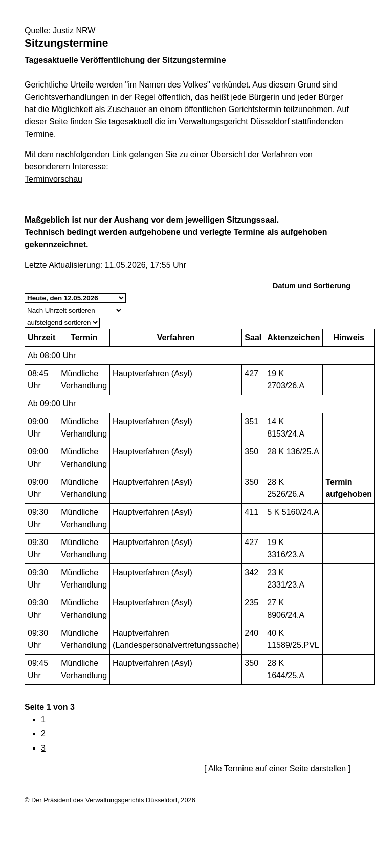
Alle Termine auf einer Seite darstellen (277, 768)
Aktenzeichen (293, 338)
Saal (253, 338)
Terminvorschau (53, 179)
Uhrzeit (41, 338)
